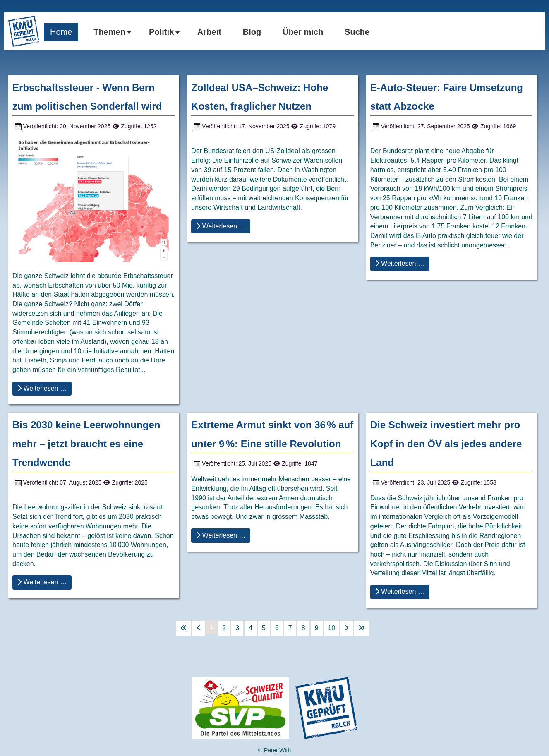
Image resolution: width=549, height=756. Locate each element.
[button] (110, 32)
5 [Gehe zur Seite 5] (264, 628)
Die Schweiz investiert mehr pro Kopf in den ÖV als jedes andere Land (446, 444)
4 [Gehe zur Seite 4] (251, 628)
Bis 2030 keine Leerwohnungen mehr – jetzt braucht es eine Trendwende (86, 444)
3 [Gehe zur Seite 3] (237, 628)
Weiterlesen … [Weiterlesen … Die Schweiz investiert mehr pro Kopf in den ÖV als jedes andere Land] (400, 592)
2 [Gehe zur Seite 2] (224, 628)
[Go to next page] (347, 628)
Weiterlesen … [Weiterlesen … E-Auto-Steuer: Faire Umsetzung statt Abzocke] (400, 263)
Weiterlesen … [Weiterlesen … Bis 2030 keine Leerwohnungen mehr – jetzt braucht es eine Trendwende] (42, 582)
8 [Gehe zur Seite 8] (303, 628)
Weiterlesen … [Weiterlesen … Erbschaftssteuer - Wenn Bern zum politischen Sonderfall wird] (42, 388)
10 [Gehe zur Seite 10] (332, 628)
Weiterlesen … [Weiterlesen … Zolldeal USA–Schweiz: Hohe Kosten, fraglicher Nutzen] (221, 226)
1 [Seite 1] (212, 627)
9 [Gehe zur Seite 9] (317, 628)
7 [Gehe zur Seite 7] (290, 628)
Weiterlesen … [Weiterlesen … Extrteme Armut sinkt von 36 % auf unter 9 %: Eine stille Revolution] (221, 535)
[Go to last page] (362, 628)
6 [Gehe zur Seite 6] (277, 628)
